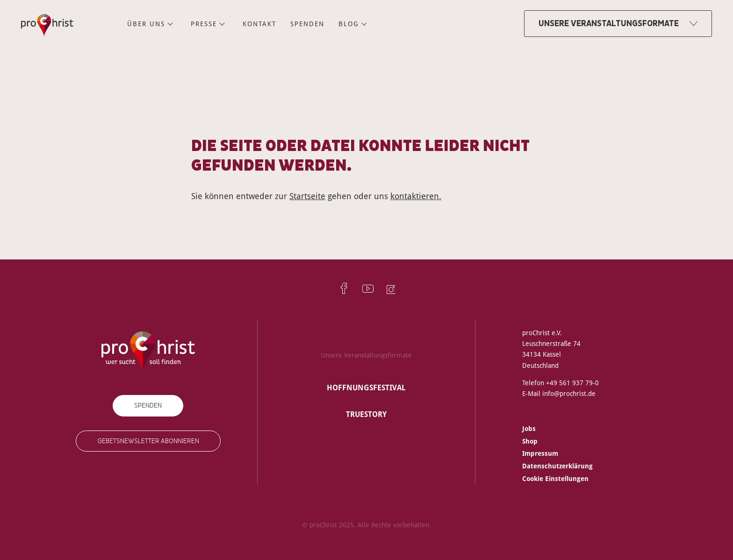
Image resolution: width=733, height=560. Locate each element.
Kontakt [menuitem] (259, 24)
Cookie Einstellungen (555, 478)
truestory (366, 414)
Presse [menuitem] (204, 24)
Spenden (148, 406)
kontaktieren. (416, 196)
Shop (530, 441)
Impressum (540, 453)
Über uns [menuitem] (146, 24)
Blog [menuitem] (349, 24)
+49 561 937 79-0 (572, 383)
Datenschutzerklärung (557, 466)
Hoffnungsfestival (366, 388)
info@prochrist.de (569, 393)
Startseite (307, 196)
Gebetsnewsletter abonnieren (148, 441)
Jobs (529, 428)
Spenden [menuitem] (307, 24)
